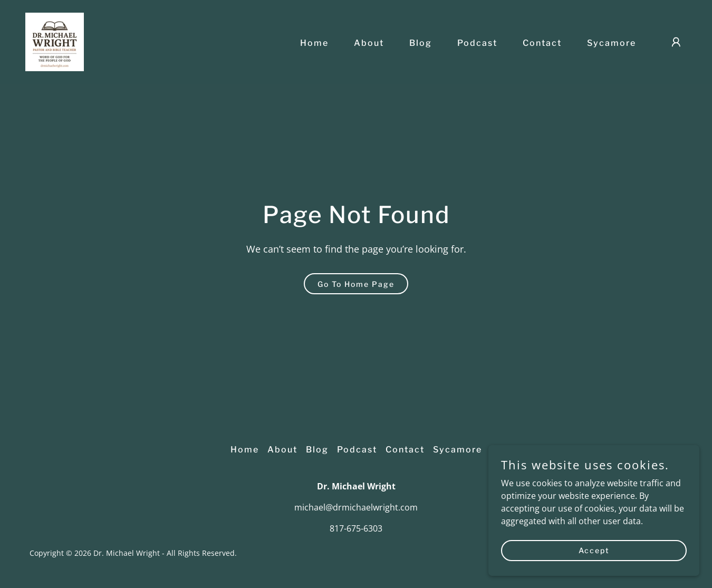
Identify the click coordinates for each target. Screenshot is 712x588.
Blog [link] (421, 43)
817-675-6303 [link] (356, 528)
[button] (676, 42)
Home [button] (245, 450)
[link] (55, 41)
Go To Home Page (356, 284)
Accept (594, 565)
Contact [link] (542, 43)
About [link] (369, 43)
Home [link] (314, 43)
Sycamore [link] (612, 43)
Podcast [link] (477, 43)
